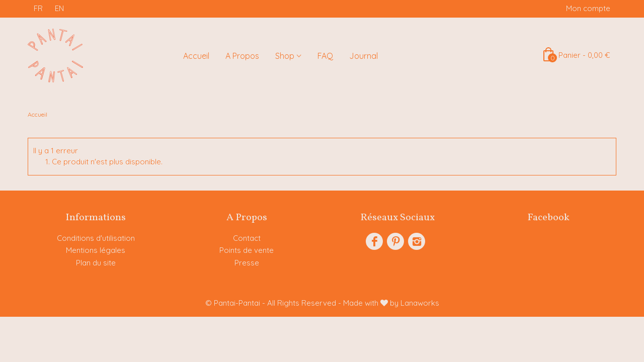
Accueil (196, 56)
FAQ (325, 56)
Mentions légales (96, 250)
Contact (247, 238)
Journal (364, 56)
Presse (247, 263)
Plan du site (96, 263)
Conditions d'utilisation (96, 238)
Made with (391, 303)
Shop (285, 56)
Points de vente (247, 250)
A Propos (242, 56)
